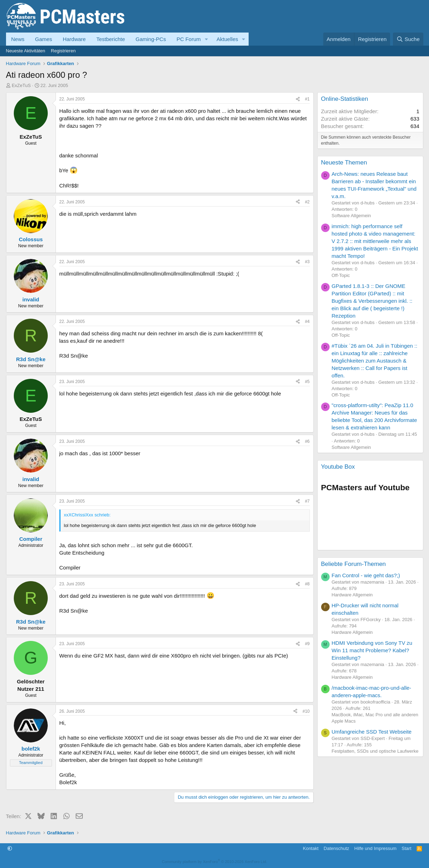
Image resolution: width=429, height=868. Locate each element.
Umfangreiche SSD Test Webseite (372, 732)
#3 (307, 262)
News (18, 39)
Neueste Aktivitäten (26, 51)
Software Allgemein (351, 216)
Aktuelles (227, 39)
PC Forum (189, 39)
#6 (307, 441)
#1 (307, 99)
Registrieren (63, 51)
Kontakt (311, 848)
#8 (307, 584)
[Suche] (408, 39)
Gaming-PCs (151, 39)
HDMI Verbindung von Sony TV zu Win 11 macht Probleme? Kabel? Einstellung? (372, 650)
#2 (307, 202)
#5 (307, 382)
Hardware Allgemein (352, 595)
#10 (306, 711)
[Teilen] (298, 99)
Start (407, 848)
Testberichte (111, 39)
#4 (307, 322)
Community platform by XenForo (215, 862)
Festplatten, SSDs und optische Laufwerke (375, 751)
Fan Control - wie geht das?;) (366, 575)
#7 (307, 501)
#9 (307, 644)
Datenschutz (336, 848)
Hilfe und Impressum (375, 848)
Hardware (74, 39)
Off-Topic (341, 275)
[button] (206, 39)
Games (44, 39)
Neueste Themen (344, 163)
